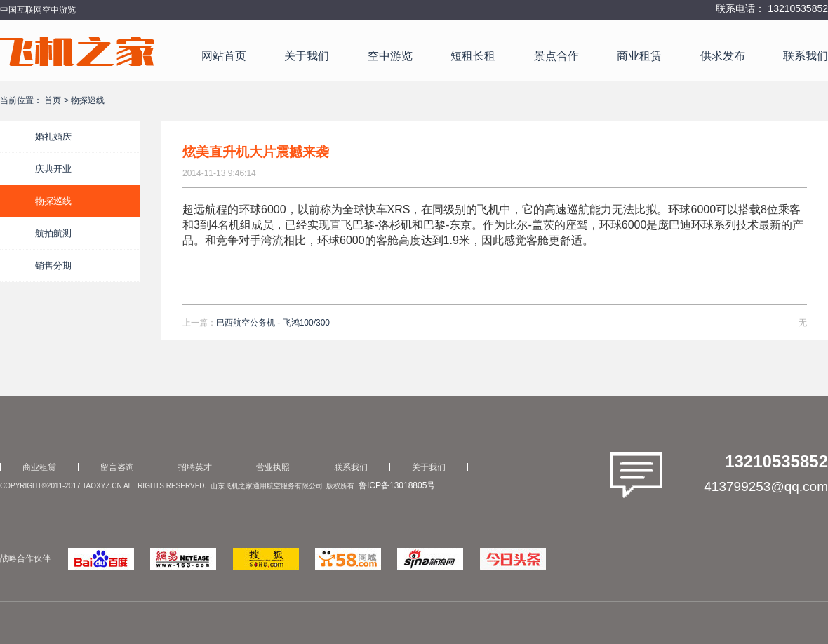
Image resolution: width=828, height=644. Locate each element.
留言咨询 (117, 467)
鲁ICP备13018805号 (397, 485)
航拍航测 (53, 233)
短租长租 (473, 56)
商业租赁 (639, 56)
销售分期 (53, 266)
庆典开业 (53, 169)
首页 (53, 100)
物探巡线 (53, 201)
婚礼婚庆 (53, 136)
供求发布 (723, 56)
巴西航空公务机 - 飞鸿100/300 (273, 323)
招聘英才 (195, 467)
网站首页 (224, 56)
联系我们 (806, 56)
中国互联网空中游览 (38, 10)
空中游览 (390, 56)
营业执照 (273, 467)
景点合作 (556, 56)
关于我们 (307, 56)
